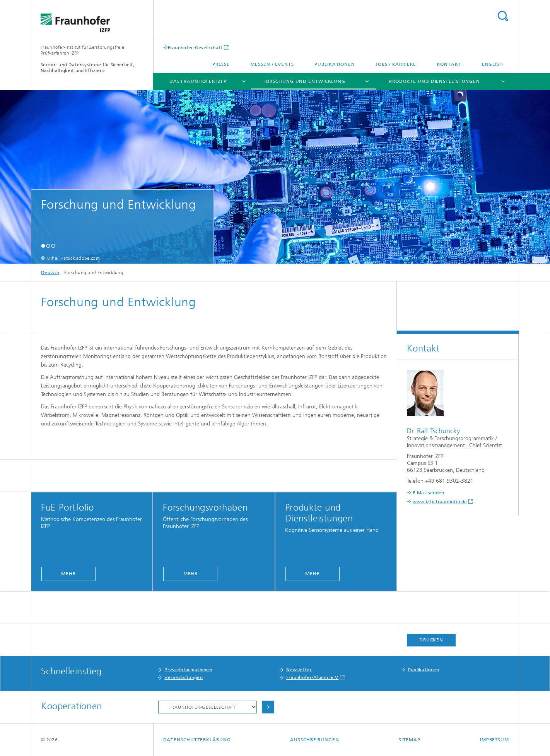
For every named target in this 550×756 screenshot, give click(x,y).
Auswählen (268, 707)
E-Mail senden (429, 493)
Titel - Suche (503, 16)
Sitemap (410, 740)
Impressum (494, 740)
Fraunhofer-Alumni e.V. (313, 677)
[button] (43, 246)
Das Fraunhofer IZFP (198, 81)
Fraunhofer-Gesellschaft (195, 47)
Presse (221, 64)
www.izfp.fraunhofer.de (440, 502)
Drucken (431, 640)
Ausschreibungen (315, 740)
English (493, 64)
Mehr (68, 574)
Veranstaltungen (184, 677)
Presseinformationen (188, 670)
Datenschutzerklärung (197, 740)
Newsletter (299, 670)
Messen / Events (272, 64)
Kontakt (449, 64)
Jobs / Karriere (396, 64)
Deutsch (50, 273)
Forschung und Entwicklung (305, 81)
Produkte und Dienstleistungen (435, 81)
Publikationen (335, 64)
